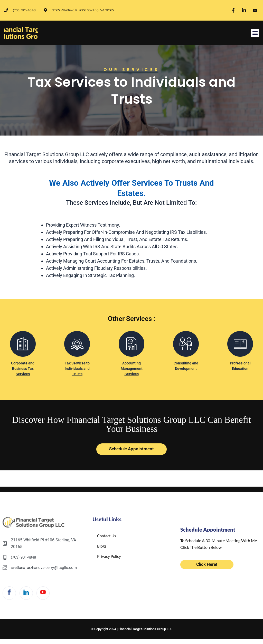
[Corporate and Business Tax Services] (23, 346)
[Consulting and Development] (186, 346)
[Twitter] (48, 592)
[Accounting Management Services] (131, 346)
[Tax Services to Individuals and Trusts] (77, 346)
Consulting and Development (186, 368)
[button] (255, 33)
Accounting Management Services (131, 371)
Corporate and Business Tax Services (23, 371)
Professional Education (240, 368)
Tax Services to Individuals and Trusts (77, 371)
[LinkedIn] (29, 592)
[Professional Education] (240, 346)
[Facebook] (10, 592)
